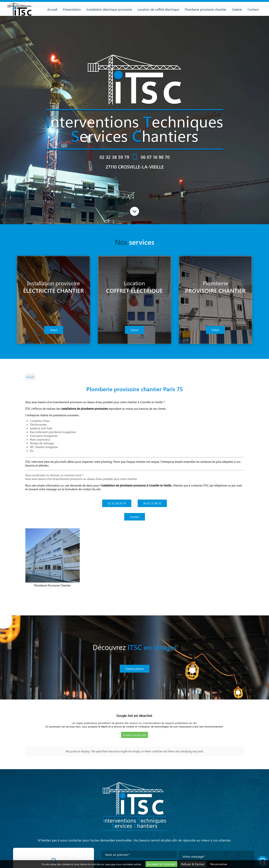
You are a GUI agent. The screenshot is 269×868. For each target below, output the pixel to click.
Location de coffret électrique (158, 9)
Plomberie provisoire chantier (206, 9)
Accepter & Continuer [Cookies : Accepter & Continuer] (161, 864)
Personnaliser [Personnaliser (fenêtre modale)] (219, 864)
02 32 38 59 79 (114, 157)
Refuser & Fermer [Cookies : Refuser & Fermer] (193, 864)
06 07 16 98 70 (155, 157)
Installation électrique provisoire (109, 9)
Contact (253, 9)
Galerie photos (135, 669)
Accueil (52, 9)
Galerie (237, 9)
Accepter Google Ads (134, 735)
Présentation (72, 9)
